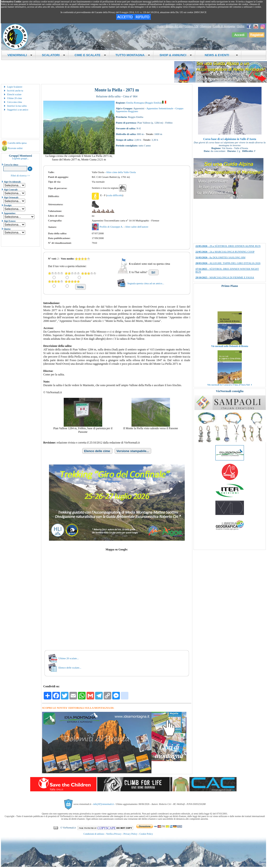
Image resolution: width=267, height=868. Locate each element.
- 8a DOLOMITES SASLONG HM (220, 257)
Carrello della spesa (17, 143)
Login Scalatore (15, 87)
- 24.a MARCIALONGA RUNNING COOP (225, 252)
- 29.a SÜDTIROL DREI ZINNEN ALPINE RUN (228, 246)
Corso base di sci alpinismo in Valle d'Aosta (230, 139)
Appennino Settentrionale (160, 108)
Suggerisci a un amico (18, 110)
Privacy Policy (130, 834)
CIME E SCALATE (90, 55)
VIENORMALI (20, 55)
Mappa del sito (174, 26)
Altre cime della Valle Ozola (121, 172)
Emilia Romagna (135, 103)
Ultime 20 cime (15, 98)
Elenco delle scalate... (70, 668)
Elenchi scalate (14, 94)
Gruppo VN (192, 26)
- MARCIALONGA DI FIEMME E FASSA (225, 277)
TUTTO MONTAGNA (133, 55)
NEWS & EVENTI (220, 55)
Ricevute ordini (15, 148)
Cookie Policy (146, 834)
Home (160, 26)
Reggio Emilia (153, 103)
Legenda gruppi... (21, 158)
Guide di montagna (224, 26)
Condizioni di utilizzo (94, 834)
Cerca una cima (15, 102)
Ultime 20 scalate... (69, 658)
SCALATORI (53, 55)
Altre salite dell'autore (137, 227)
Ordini (241, 26)
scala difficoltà (115, 195)
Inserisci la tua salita (17, 106)
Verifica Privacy (114, 834)
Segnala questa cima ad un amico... (146, 283)
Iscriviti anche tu (15, 91)
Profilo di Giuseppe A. (112, 227)
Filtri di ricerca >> (20, 175)
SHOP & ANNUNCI (176, 55)
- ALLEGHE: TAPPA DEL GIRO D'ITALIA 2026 (228, 263)
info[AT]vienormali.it (103, 804)
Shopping (206, 26)
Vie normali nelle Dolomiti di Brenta (230, 352)
